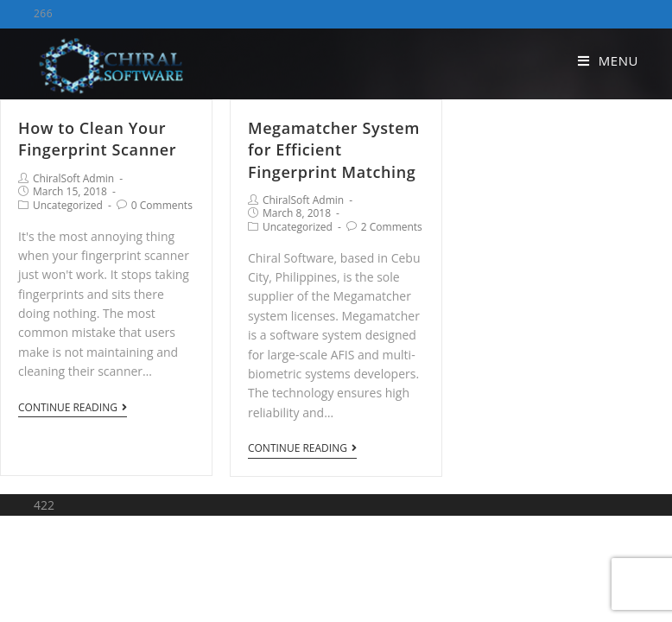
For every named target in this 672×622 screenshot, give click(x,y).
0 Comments (162, 205)
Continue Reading (73, 408)
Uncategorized (68, 205)
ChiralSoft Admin (73, 178)
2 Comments (392, 227)
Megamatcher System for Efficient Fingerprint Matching (334, 149)
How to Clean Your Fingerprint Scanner (97, 139)
